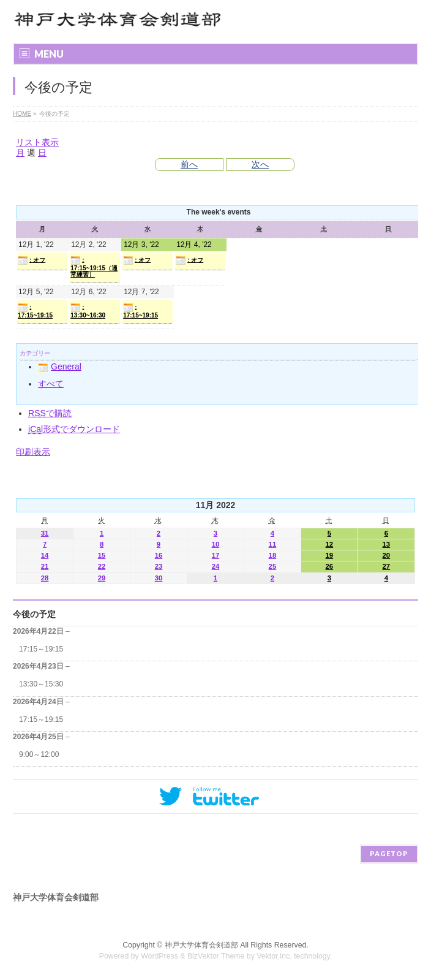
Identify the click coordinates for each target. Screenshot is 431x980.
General (60, 367)
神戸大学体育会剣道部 (201, 945)
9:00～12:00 (39, 754)
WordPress (159, 956)
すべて (51, 384)
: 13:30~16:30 (88, 311)
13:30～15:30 (41, 684)
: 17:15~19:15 (35, 311)
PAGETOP (389, 853)
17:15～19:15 (41, 649)
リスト (37, 142)
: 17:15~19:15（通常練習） (94, 267)
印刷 (33, 452)
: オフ (32, 260)
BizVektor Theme (216, 956)
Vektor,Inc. (274, 956)
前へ (189, 164)
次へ (260, 164)
